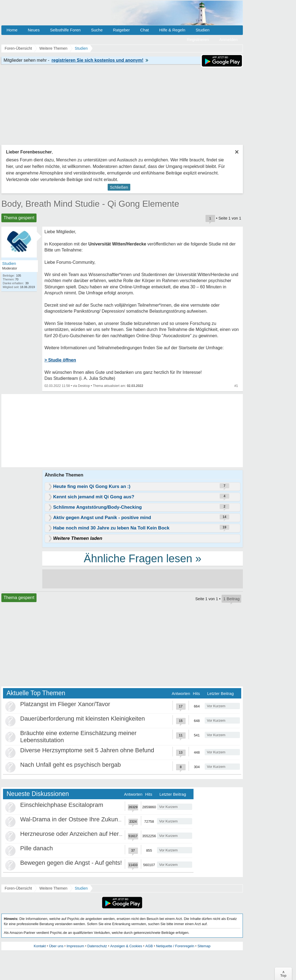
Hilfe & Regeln (172, 30)
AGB (149, 946)
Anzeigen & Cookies (126, 946)
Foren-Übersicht (18, 888)
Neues (34, 30)
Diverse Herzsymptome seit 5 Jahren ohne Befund (87, 750)
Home (12, 30)
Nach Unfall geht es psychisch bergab (70, 765)
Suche (97, 30)
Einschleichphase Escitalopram (62, 805)
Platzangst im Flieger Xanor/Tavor (65, 704)
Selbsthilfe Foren (65, 30)
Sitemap (204, 946)
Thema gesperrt (19, 218)
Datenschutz (97, 946)
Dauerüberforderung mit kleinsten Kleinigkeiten (82, 719)
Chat (144, 30)
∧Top (283, 974)
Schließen (119, 187)
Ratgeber (121, 30)
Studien (203, 30)
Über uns (56, 946)
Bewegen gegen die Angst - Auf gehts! (71, 863)
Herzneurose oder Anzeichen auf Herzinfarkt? (81, 834)
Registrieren (198, 39)
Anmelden (228, 39)
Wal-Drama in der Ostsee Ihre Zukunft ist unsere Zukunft (95, 819)
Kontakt (40, 946)
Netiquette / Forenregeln (175, 946)
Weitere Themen (53, 888)
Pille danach (37, 848)
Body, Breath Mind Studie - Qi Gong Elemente (90, 204)
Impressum (75, 946)
